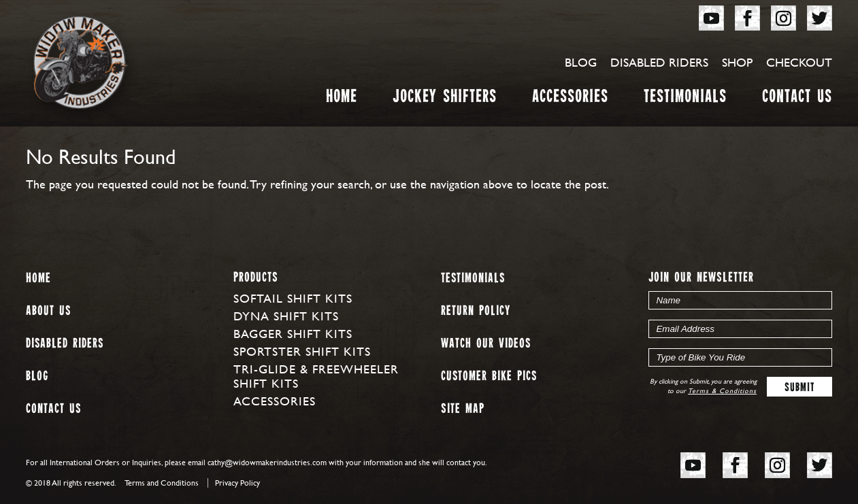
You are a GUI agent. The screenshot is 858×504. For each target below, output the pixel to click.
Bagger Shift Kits (293, 334)
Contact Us (797, 99)
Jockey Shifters (445, 99)
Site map (463, 409)
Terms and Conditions (162, 483)
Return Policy (476, 311)
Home (342, 99)
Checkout (799, 62)
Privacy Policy (237, 483)
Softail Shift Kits (293, 298)
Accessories (570, 99)
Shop (737, 62)
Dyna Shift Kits (286, 316)
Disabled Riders (659, 62)
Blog (581, 62)
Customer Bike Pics (489, 376)
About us (48, 311)
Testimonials (685, 99)
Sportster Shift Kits (302, 351)
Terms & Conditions (722, 391)
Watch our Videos (486, 344)
